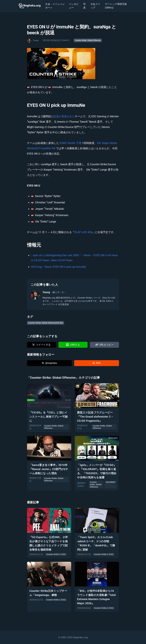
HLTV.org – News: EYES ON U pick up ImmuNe (58, 267)
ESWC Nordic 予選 (71, 143)
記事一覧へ (59, 292)
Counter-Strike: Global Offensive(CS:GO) (46, 323)
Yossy (46, 292)
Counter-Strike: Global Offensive (88, 40)
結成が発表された (64, 116)
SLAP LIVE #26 (83, 232)
